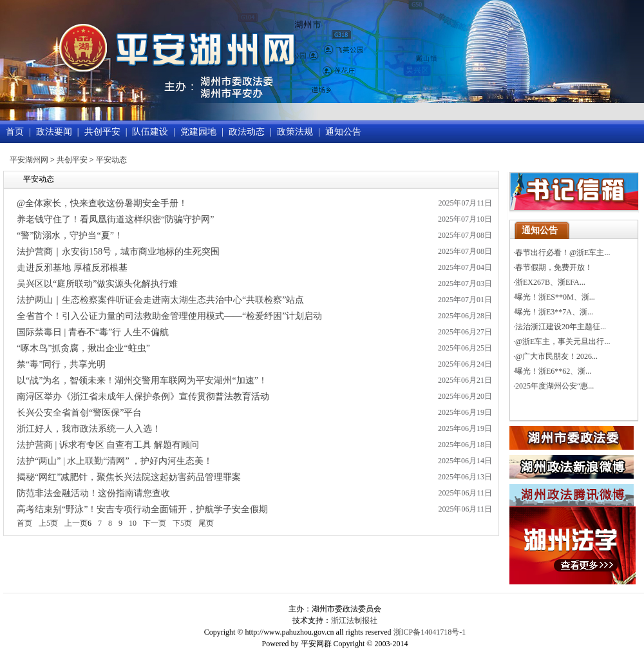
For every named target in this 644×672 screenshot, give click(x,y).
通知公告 (343, 132)
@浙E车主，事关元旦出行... (563, 341)
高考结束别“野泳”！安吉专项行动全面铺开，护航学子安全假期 (142, 509)
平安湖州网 (29, 160)
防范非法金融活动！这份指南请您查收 (93, 493)
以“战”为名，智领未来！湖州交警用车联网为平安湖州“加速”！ (142, 380)
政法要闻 (54, 132)
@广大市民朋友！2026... (556, 356)
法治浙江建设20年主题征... (561, 327)
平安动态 (111, 160)
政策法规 (295, 132)
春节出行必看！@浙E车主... (563, 253)
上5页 (48, 523)
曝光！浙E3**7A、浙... (554, 312)
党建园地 (198, 132)
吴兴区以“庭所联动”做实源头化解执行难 (97, 284)
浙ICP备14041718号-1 (430, 632)
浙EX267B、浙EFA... (550, 282)
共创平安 (102, 132)
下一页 (155, 523)
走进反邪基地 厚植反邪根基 (72, 268)
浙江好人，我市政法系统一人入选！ (89, 429)
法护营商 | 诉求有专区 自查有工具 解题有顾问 (108, 445)
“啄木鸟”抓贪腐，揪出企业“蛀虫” (83, 348)
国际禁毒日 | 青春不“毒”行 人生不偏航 (93, 332)
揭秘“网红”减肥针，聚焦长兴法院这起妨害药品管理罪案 (129, 477)
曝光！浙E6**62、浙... (553, 371)
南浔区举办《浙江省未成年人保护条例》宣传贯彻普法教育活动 (143, 397)
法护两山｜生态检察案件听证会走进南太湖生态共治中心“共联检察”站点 (160, 300)
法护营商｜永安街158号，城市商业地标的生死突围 (118, 252)
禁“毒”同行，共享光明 (61, 364)
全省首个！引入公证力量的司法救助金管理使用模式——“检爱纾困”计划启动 (169, 316)
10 (133, 523)
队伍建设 (150, 132)
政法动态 (247, 132)
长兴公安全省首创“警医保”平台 (79, 413)
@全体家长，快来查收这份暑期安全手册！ (102, 203)
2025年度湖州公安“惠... (554, 386)
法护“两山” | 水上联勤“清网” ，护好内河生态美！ (115, 461)
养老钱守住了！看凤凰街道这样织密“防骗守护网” (115, 219)
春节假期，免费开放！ (554, 267)
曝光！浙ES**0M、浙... (555, 297)
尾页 (206, 523)
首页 (15, 132)
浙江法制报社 (354, 620)
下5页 (182, 523)
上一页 (76, 523)
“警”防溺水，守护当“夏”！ (70, 235)
